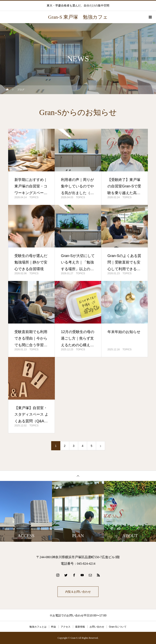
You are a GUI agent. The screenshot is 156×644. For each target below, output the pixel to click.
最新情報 (80, 627)
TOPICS (34, 197)
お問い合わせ (97, 627)
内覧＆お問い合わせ (78, 592)
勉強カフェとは (38, 627)
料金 (54, 627)
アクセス (66, 627)
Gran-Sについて (118, 627)
